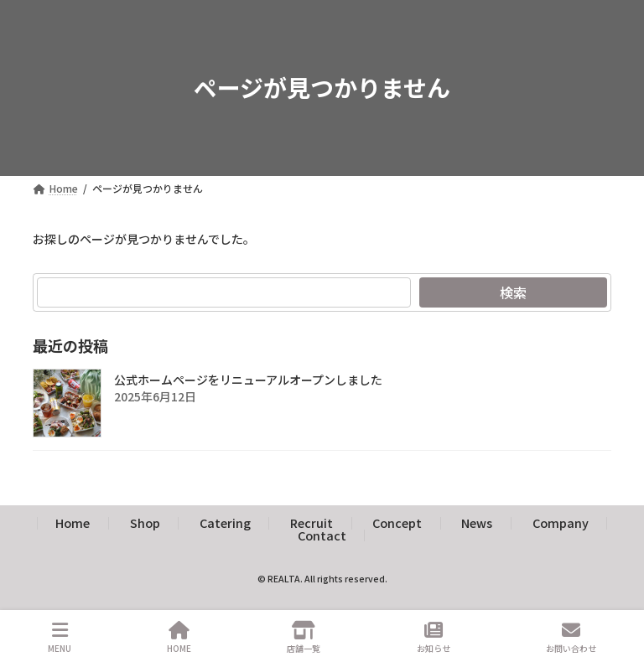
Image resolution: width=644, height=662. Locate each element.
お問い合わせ (571, 637)
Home (73, 522)
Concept (397, 522)
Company (561, 522)
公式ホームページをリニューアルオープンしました (248, 380)
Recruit (312, 522)
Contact (322, 535)
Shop (145, 522)
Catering (225, 522)
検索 (513, 292)
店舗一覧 (304, 637)
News (477, 522)
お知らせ (434, 637)
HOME (179, 637)
